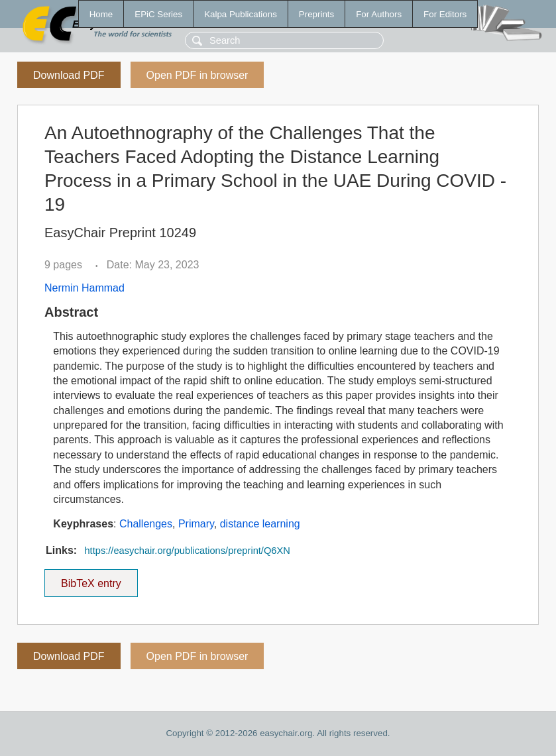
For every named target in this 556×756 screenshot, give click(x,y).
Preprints (316, 14)
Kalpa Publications (241, 14)
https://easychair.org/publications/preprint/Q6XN (187, 551)
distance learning (260, 524)
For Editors (445, 14)
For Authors (379, 14)
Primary (196, 524)
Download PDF (69, 75)
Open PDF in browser (197, 75)
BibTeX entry (91, 579)
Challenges (146, 524)
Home (101, 14)
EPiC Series (158, 14)
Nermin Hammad (84, 288)
